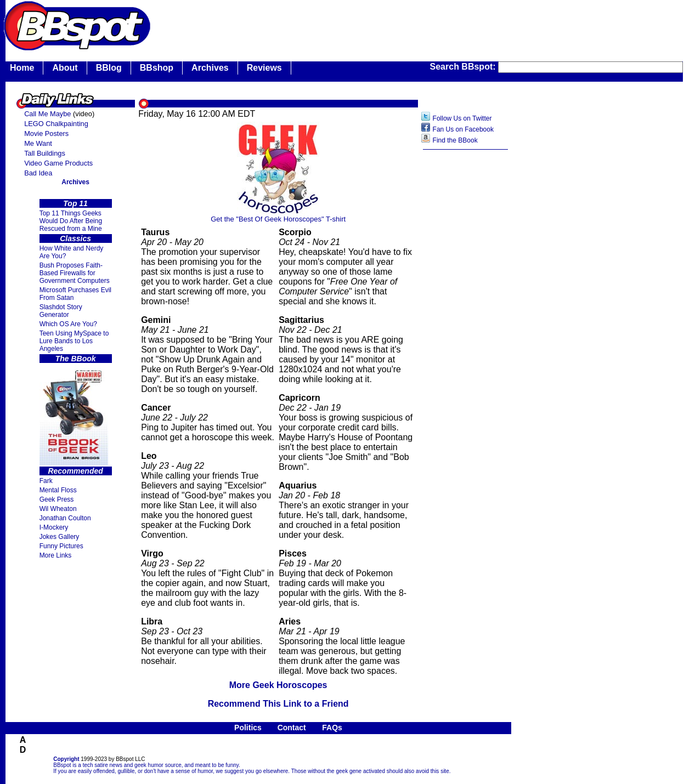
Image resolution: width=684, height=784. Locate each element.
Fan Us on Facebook (463, 129)
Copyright (66, 759)
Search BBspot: (464, 67)
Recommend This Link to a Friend (278, 704)
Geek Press (57, 499)
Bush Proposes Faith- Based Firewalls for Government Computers (75, 273)
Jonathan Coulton (65, 518)
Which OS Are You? (68, 324)
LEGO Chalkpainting (56, 124)
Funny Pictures (61, 546)
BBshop (157, 68)
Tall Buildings (45, 153)
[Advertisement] (466, 328)
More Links (56, 555)
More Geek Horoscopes (278, 685)
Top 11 (75, 203)
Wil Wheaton (58, 509)
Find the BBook (455, 140)
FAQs (332, 728)
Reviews (264, 68)
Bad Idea (38, 173)
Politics (248, 728)
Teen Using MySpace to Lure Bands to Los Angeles (74, 341)
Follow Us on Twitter (462, 118)
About (65, 68)
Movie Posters (46, 133)
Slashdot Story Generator (61, 311)
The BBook (76, 359)
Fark (46, 481)
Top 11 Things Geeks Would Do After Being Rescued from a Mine (71, 221)
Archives (210, 68)
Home (22, 68)
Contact (292, 728)
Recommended (75, 471)
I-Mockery (54, 527)
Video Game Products (58, 163)
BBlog (109, 68)
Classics (75, 238)
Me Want (38, 143)
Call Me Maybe (47, 114)
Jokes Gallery (60, 537)
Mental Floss (58, 490)
